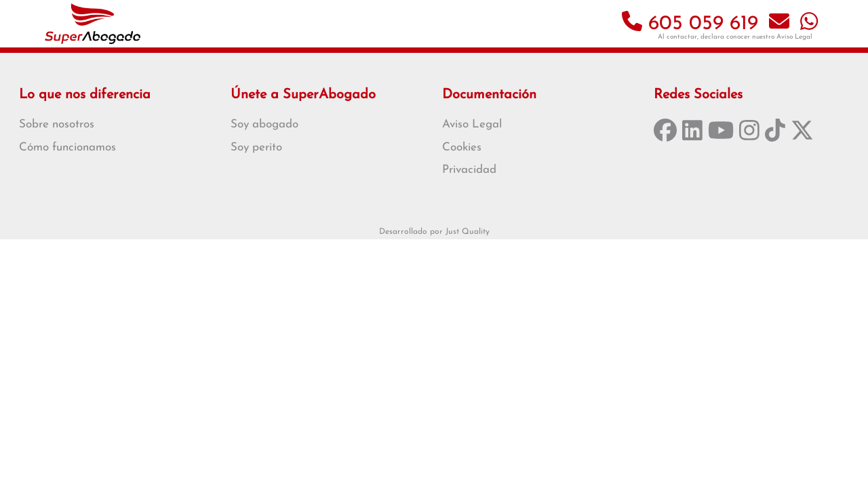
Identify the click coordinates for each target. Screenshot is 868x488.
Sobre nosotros (57, 124)
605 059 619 (690, 24)
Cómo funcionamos (67, 147)
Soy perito (256, 147)
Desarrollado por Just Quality (434, 232)
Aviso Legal (794, 37)
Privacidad (469, 170)
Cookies (462, 147)
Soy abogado (264, 124)
